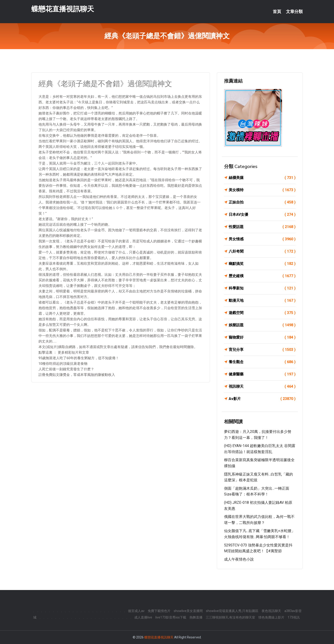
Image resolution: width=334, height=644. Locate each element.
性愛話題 (262, 227)
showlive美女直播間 (188, 611)
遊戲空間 (262, 313)
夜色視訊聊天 (271, 611)
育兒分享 (262, 350)
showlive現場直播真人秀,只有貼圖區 (232, 611)
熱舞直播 (196, 617)
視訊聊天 (262, 387)
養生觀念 (262, 362)
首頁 (277, 12)
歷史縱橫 (262, 276)
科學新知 (262, 288)
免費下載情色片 (159, 611)
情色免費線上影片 (271, 617)
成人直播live (143, 617)
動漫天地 (262, 301)
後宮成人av (136, 611)
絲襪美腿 (262, 178)
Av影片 (262, 399)
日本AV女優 (262, 215)
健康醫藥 (262, 374)
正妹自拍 (262, 202)
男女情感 (262, 239)
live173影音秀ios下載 (171, 617)
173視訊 (294, 617)
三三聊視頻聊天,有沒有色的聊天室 (230, 617)
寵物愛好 (262, 337)
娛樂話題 (262, 325)
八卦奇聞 (262, 251)
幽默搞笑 (262, 264)
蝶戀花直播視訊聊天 (63, 9)
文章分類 (294, 12)
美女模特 (262, 190)
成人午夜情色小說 (239, 559)
